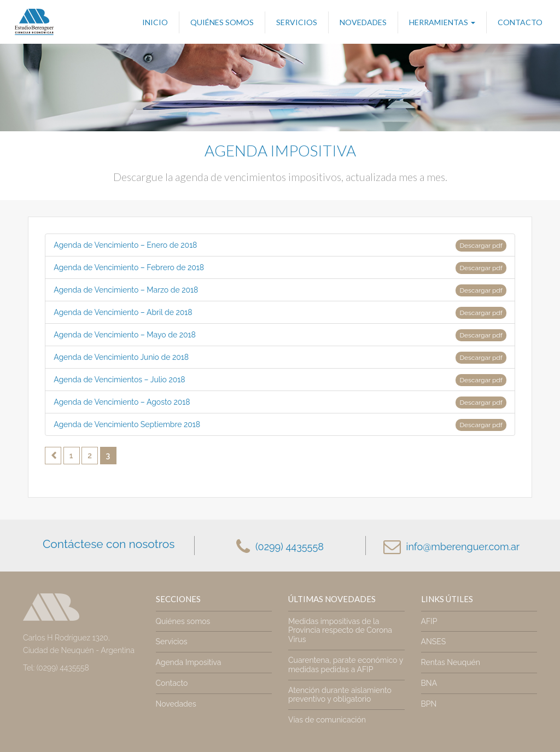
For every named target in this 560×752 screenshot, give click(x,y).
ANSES (434, 642)
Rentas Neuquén (451, 662)
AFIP (429, 621)
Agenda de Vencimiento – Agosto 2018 (280, 403)
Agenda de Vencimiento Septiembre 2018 (280, 425)
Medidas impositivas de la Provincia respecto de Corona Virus (340, 631)
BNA (429, 683)
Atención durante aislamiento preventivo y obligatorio (340, 695)
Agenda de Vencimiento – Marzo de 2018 (280, 290)
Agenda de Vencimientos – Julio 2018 (280, 380)
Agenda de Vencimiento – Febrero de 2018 (280, 268)
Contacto (520, 22)
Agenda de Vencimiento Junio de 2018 (280, 358)
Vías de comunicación (327, 720)
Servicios (297, 22)
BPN (429, 704)
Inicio (155, 22)
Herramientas (442, 22)
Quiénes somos (222, 22)
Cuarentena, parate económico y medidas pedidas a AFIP (346, 665)
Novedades (363, 22)
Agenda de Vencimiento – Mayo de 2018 (280, 335)
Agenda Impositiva (189, 662)
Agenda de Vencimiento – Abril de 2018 (280, 313)
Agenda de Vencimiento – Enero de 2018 (280, 246)
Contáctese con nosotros (109, 544)
